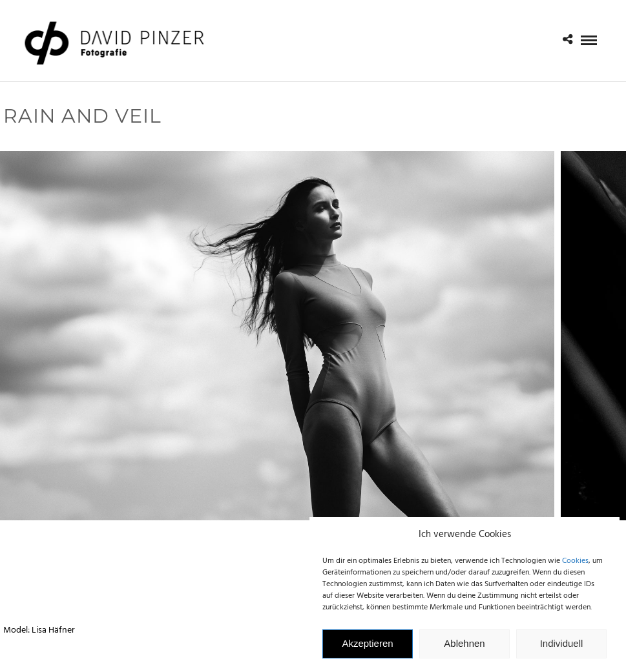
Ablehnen (464, 648)
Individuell (562, 648)
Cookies (575, 565)
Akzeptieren (367, 648)
